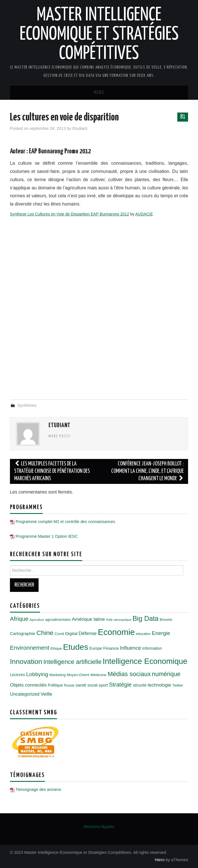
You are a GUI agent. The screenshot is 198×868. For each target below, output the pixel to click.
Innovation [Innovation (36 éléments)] (26, 661)
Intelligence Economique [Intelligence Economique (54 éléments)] (145, 661)
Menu (99, 93)
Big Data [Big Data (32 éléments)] (146, 618)
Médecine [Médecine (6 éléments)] (99, 675)
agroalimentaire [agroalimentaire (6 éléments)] (58, 620)
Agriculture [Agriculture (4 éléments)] (37, 620)
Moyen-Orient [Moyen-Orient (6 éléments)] (78, 675)
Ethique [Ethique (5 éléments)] (56, 649)
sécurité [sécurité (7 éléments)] (140, 685)
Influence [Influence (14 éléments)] (131, 648)
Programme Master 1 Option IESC (47, 536)
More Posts (60, 436)
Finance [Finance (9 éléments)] (111, 648)
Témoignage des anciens (38, 789)
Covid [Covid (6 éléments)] (59, 634)
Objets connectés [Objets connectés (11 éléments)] (28, 685)
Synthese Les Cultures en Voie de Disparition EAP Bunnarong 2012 (69, 214)
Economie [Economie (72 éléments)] (116, 632)
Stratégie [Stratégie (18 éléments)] (120, 685)
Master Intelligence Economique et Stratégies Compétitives (99, 35)
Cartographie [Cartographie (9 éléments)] (23, 633)
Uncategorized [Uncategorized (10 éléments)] (25, 694)
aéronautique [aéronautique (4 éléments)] (123, 620)
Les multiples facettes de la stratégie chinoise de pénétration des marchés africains (52, 471)
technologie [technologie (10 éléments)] (159, 685)
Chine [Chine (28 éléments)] (45, 633)
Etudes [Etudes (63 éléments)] (76, 647)
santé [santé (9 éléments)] (81, 685)
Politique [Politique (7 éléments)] (55, 685)
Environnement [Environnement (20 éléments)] (30, 648)
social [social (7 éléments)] (92, 685)
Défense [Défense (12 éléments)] (88, 633)
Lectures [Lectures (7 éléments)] (17, 675)
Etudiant (80, 128)
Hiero (160, 860)
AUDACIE (144, 214)
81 (183, 117)
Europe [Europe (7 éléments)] (96, 648)
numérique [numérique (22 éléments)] (166, 674)
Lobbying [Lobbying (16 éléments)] (37, 674)
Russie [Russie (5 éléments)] (69, 685)
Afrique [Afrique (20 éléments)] (19, 619)
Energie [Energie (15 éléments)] (161, 633)
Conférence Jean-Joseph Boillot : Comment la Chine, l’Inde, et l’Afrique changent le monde (148, 471)
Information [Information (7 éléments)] (152, 648)
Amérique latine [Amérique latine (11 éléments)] (88, 619)
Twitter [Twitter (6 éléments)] (178, 685)
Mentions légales (99, 827)
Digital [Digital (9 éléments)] (71, 633)
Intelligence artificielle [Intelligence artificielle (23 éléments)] (72, 662)
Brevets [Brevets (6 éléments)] (166, 620)
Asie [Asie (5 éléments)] (109, 620)
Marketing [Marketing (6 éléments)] (57, 675)
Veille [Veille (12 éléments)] (46, 694)
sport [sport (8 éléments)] (103, 685)
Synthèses (27, 405)
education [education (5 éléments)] (143, 634)
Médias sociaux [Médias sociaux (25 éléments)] (129, 674)
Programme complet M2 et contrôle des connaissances (65, 522)
